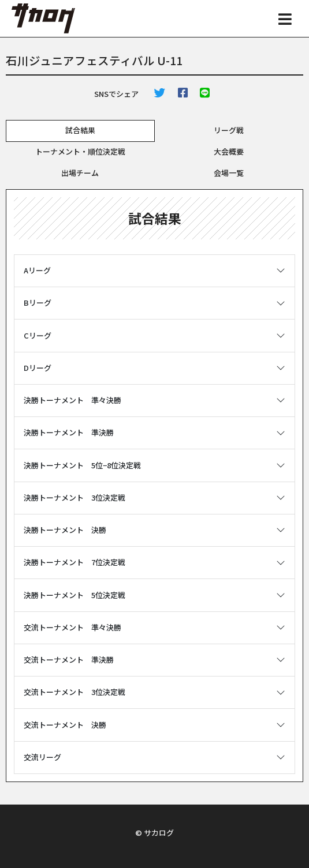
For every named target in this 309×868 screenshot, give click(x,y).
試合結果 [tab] (80, 130)
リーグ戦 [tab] (229, 130)
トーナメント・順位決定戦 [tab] (80, 151)
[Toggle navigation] (285, 18)
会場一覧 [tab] (229, 173)
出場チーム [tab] (80, 173)
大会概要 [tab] (229, 151)
